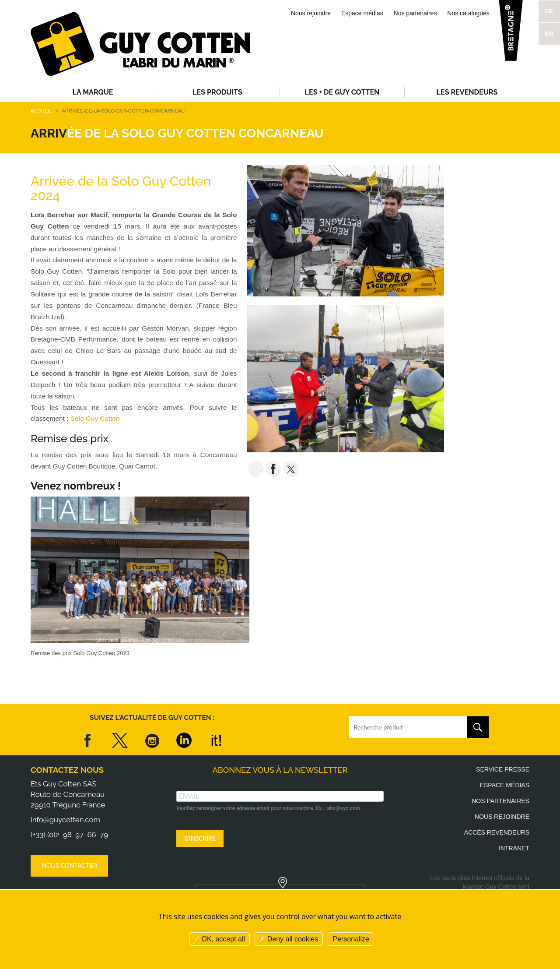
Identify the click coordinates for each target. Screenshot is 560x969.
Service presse (503, 769)
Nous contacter (69, 866)
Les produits (217, 92)
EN (549, 34)
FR (549, 11)
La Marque (93, 92)
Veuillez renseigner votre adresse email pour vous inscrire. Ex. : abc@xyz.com (268, 808)
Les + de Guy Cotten (342, 92)
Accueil (41, 111)
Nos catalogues (468, 13)
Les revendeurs (467, 92)
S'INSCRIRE (200, 839)
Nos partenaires (415, 13)
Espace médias (362, 13)
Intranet (514, 848)
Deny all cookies (289, 939)
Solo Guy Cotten (97, 418)
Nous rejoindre (311, 13)
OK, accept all (219, 939)
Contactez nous (67, 770)
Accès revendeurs (497, 832)
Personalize (351, 939)
